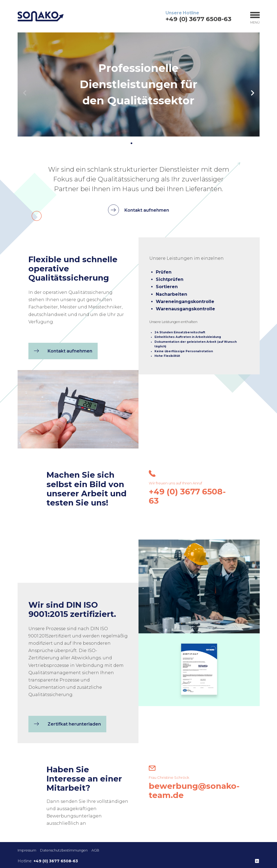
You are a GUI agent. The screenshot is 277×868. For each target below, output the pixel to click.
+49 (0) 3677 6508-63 (198, 19)
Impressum (27, 850)
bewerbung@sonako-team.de (194, 788)
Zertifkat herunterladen (66, 737)
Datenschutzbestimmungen (64, 850)
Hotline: (48, 861)
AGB (95, 850)
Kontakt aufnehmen (138, 210)
